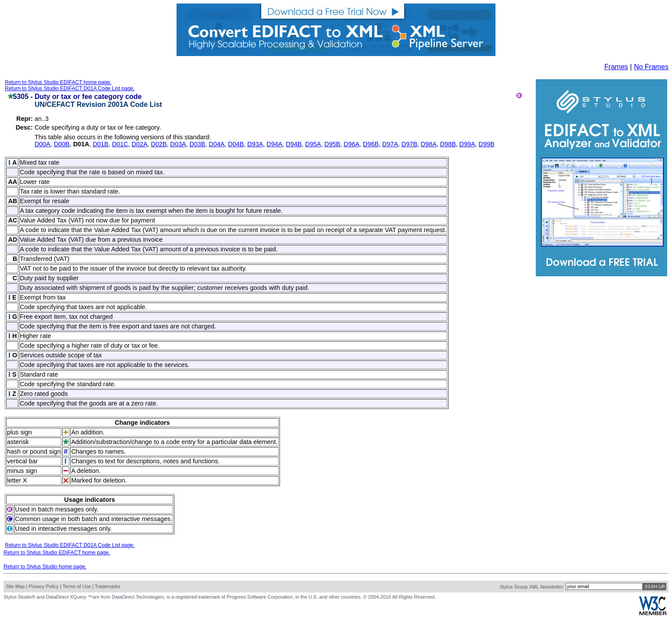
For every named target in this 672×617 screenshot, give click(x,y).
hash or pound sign (34, 451)
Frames (616, 67)
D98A (428, 144)
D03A (178, 144)
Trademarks (107, 586)
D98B (448, 144)
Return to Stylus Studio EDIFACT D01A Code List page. (70, 88)
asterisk (18, 442)
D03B (197, 144)
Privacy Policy (43, 586)
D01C (120, 144)
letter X (17, 480)
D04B (236, 144)
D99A (467, 144)
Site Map (15, 586)
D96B (371, 144)
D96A (351, 144)
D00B (62, 144)
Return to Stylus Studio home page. (45, 567)
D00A (42, 144)
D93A (255, 144)
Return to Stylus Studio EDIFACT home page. (58, 82)
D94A (274, 144)
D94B (294, 144)
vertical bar (22, 461)
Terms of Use (77, 586)
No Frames (651, 67)
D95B (332, 144)
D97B (409, 144)
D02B (159, 144)
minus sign (22, 471)
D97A (390, 144)
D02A (139, 144)
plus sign (19, 432)
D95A (313, 144)
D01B (101, 144)
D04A (216, 144)
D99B (486, 144)
